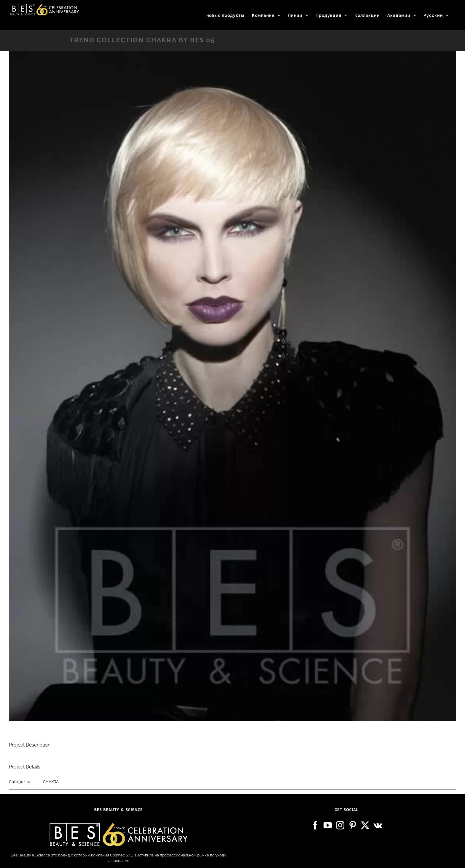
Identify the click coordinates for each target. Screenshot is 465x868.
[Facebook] (315, 825)
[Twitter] (365, 825)
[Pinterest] (353, 825)
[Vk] (378, 825)
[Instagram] (340, 825)
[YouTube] (328, 825)
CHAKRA (51, 782)
